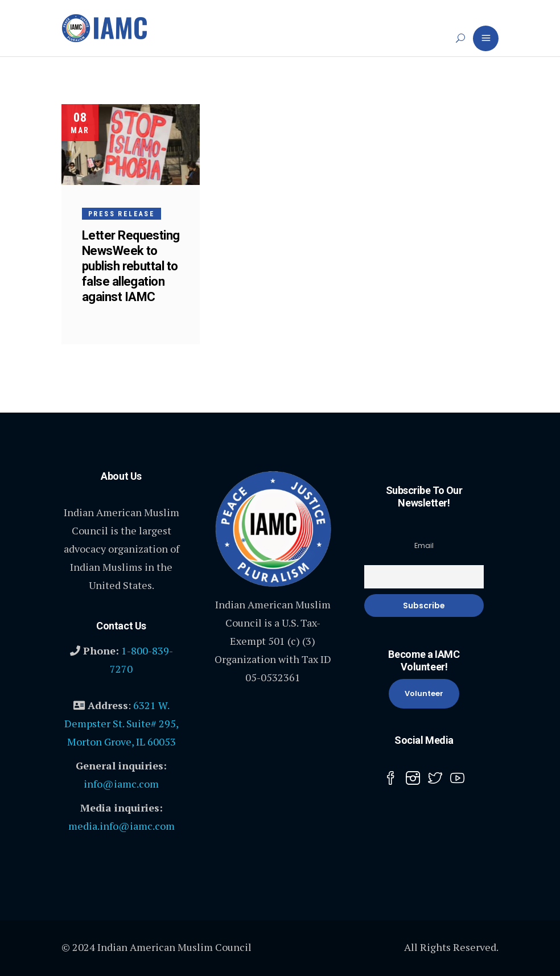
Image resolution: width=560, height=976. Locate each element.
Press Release (122, 214)
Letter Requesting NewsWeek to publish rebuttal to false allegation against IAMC (131, 266)
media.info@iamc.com (122, 826)
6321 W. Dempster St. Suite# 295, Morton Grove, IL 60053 (122, 723)
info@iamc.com (121, 784)
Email (424, 545)
